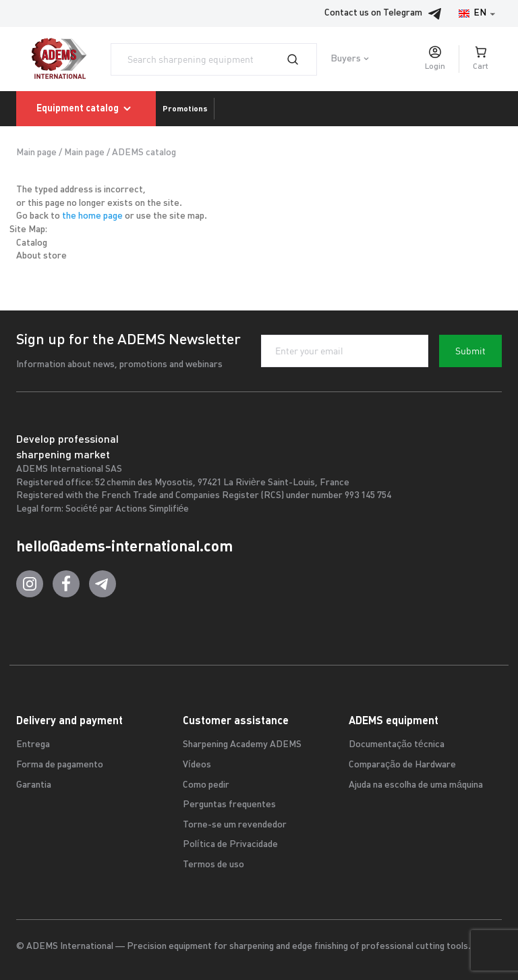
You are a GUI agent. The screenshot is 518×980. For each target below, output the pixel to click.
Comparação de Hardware (402, 765)
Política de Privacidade (230, 845)
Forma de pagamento (60, 765)
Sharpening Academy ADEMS (242, 745)
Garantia (34, 785)
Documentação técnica (397, 745)
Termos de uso (213, 865)
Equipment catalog (86, 109)
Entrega (33, 745)
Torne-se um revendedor (235, 825)
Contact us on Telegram (387, 13)
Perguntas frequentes (229, 805)
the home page (92, 216)
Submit (470, 351)
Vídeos (197, 765)
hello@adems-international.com (124, 546)
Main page (36, 153)
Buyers (346, 59)
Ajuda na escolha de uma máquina (416, 785)
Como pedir (206, 785)
